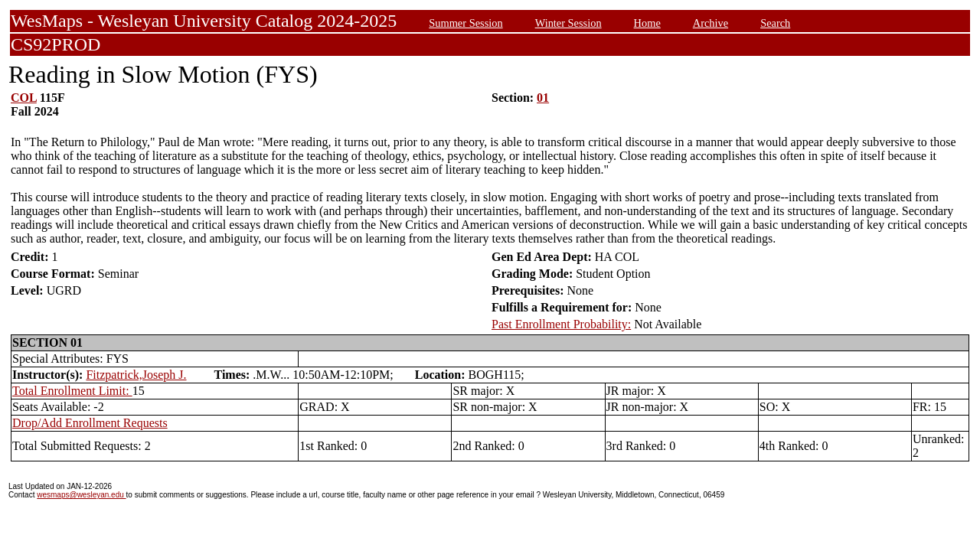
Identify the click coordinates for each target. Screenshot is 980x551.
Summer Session (465, 23)
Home (647, 23)
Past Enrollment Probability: (561, 324)
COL (24, 98)
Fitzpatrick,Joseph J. (136, 375)
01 (543, 98)
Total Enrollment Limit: (72, 391)
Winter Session (568, 23)
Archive (710, 23)
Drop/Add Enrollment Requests (90, 423)
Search (775, 23)
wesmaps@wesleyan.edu (81, 495)
